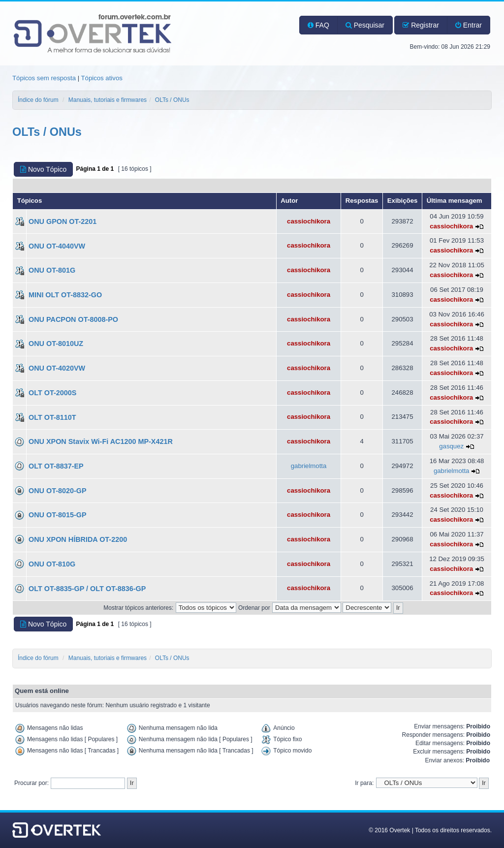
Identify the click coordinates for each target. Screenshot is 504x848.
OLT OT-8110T (52, 417)
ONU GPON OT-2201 (63, 221)
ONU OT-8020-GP (58, 491)
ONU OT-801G (52, 270)
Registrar (421, 25)
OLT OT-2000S (52, 393)
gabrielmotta (309, 466)
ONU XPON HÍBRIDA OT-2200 (78, 539)
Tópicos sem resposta (44, 78)
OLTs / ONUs (172, 100)
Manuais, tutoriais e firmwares (108, 100)
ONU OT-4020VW (57, 368)
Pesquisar (365, 25)
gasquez (451, 446)
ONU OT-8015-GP (58, 515)
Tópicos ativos (102, 78)
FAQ (318, 25)
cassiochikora (309, 221)
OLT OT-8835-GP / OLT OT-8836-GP (87, 589)
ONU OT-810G (52, 564)
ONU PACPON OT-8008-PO (73, 319)
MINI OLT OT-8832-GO (65, 295)
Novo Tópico (43, 169)
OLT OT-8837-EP (56, 466)
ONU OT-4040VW (57, 246)
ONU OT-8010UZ (56, 344)
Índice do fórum (38, 100)
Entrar (469, 25)
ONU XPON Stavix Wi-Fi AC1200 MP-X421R (101, 441)
